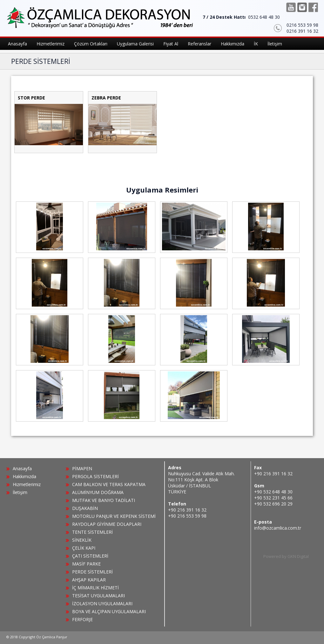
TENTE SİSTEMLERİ (92, 532)
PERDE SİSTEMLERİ (92, 572)
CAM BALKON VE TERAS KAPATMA (109, 484)
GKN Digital (298, 556)
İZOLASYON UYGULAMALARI (102, 603)
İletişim (20, 492)
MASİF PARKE (86, 564)
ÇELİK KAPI (84, 548)
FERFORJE (82, 619)
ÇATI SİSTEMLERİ (90, 556)
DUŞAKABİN (85, 508)
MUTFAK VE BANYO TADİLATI (104, 500)
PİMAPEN (82, 468)
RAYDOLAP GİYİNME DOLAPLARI (107, 524)
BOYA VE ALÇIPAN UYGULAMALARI (109, 611)
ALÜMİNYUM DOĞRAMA (98, 492)
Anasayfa (22, 468)
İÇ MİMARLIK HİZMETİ (95, 588)
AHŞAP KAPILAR (89, 580)
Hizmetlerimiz (27, 484)
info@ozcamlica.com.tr (278, 528)
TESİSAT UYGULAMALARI (98, 596)
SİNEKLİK (82, 540)
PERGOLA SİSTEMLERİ (95, 476)
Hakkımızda (24, 476)
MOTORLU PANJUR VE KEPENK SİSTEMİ (114, 516)
